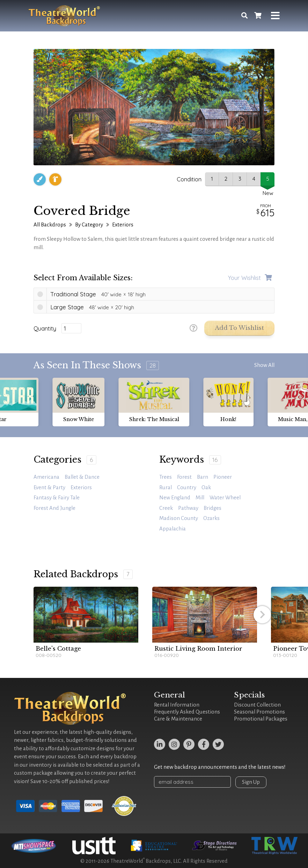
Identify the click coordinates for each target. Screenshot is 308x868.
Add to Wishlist (239, 328)
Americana (46, 477)
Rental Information (177, 705)
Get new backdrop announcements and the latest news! (220, 767)
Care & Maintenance (178, 719)
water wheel (225, 498)
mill (200, 498)
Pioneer (223, 477)
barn (203, 477)
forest (184, 477)
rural (166, 487)
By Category (89, 225)
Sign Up (251, 782)
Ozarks (211, 518)
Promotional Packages (261, 719)
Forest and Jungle (54, 508)
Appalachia (173, 529)
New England (175, 498)
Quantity (45, 328)
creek (166, 508)
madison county (179, 518)
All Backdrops (50, 225)
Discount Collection (257, 705)
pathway (188, 508)
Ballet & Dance (82, 477)
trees (166, 477)
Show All (264, 365)
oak (206, 487)
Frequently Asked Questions (187, 712)
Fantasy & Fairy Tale (57, 498)
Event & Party (49, 487)
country (187, 487)
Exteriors (123, 225)
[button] (262, 615)
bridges (212, 508)
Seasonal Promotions (259, 712)
